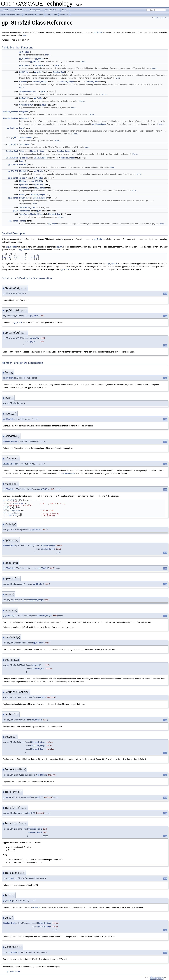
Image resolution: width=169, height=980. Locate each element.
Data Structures (52, 10)
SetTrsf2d (23, 98)
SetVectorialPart (26, 105)
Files (65, 10)
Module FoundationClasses (34, 14)
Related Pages (20, 10)
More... (25, 35)
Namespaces (36, 10)
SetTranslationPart (27, 91)
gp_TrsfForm (12, 128)
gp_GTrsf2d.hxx (13, 971)
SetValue (23, 82)
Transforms (24, 207)
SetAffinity (24, 72)
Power (22, 195)
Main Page (7, 10)
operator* (23, 178)
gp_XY (58, 65)
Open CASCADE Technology (11, 14)
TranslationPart (26, 138)
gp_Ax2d (38, 72)
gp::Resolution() (99, 124)
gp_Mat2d (39, 65)
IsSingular (24, 118)
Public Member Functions (160, 18)
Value (22, 151)
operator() (23, 158)
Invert (22, 161)
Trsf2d (22, 221)
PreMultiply (24, 188)
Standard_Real (59, 72)
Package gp (64, 14)
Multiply (23, 181)
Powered (23, 198)
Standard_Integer (40, 82)
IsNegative (24, 112)
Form (21, 128)
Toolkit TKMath (52, 14)
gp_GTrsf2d (24, 52)
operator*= (24, 185)
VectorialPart (25, 144)
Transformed (25, 211)
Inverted (23, 164)
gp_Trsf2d (98, 32)
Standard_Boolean (10, 112)
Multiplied (23, 171)
